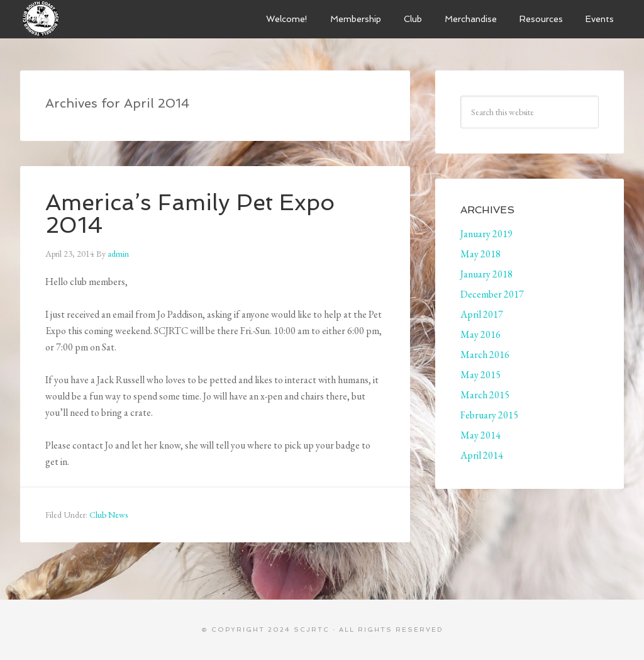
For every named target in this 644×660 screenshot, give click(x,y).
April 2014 (482, 455)
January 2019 (486, 234)
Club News (108, 515)
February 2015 (489, 415)
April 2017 (482, 314)
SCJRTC (312, 629)
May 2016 (480, 334)
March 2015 (485, 395)
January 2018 (486, 274)
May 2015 (480, 375)
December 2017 (492, 294)
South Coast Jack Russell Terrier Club (114, 19)
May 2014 (480, 435)
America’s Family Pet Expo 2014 (190, 214)
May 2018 (480, 254)
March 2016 (485, 355)
